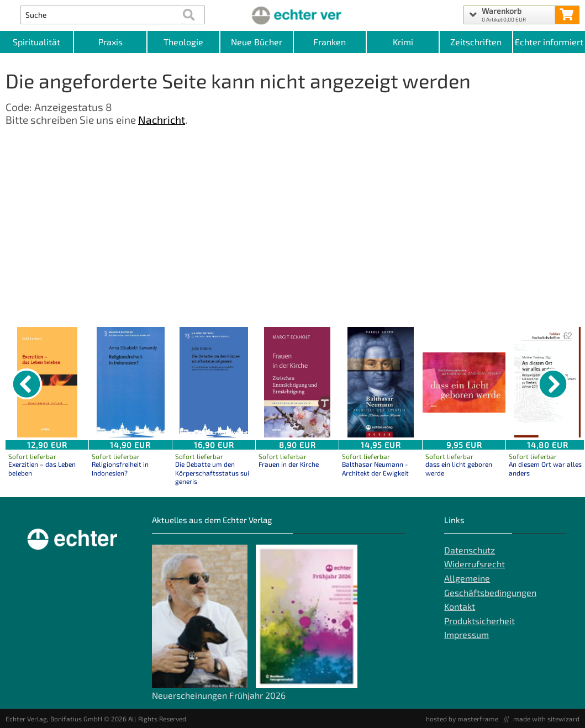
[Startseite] (292, 15)
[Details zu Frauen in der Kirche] (297, 382)
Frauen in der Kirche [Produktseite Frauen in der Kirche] (289, 464)
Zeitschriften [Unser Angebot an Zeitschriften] (476, 42)
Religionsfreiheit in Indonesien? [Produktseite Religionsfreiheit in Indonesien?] (120, 468)
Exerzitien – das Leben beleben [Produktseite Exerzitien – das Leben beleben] (42, 468)
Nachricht (162, 120)
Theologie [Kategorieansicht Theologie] (183, 42)
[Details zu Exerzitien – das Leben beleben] (47, 382)
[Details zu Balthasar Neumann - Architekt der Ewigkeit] (381, 382)
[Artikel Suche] (102, 15)
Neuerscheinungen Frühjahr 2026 (219, 695)
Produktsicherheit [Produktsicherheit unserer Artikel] (479, 621)
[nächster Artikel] (553, 384)
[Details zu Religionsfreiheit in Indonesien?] (130, 382)
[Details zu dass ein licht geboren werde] (464, 382)
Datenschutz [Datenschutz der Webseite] (470, 550)
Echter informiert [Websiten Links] (549, 42)
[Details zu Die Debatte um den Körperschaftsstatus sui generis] (214, 382)
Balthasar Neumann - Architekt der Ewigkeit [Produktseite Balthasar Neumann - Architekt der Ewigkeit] (375, 468)
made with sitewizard (546, 719)
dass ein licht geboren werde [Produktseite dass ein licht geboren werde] (459, 468)
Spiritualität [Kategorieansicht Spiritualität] (36, 42)
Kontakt (460, 606)
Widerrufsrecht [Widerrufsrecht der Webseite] (475, 564)
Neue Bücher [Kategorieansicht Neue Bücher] (257, 42)
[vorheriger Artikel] (27, 384)
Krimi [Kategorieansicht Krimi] (403, 42)
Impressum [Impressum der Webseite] (467, 634)
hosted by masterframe (462, 719)
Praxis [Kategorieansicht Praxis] (110, 42)
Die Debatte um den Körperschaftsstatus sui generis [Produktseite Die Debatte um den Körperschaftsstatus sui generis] (212, 473)
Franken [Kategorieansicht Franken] (330, 42)
